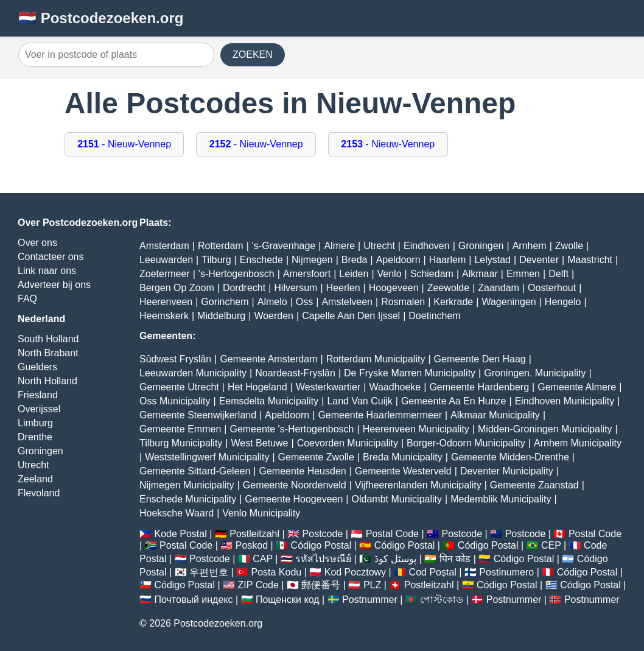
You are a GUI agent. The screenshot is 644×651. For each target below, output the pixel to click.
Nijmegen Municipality (187, 485)
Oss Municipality (175, 401)
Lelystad (492, 260)
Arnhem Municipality (578, 443)
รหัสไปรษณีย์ (323, 559)
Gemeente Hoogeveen (294, 499)
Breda (355, 260)
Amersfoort (307, 274)
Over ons (37, 243)
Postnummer (370, 600)
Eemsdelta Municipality (269, 401)
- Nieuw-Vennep (124, 144)
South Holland (48, 339)
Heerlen (343, 288)
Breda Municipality (403, 457)
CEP (551, 545)
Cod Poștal (433, 572)
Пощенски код (288, 600)
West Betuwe (260, 443)
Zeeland (35, 479)
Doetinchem (434, 316)
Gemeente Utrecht (179, 387)
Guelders (37, 367)
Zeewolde (448, 288)
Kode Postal (180, 534)
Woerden (274, 316)
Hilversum (296, 288)
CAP (263, 559)
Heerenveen (166, 302)
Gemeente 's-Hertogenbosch (292, 429)
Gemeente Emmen (180, 429)
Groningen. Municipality (535, 373)
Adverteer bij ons (54, 285)
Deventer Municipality (507, 471)
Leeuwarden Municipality (193, 373)
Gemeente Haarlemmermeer (380, 415)
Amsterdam (164, 246)
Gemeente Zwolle (316, 457)
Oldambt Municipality (397, 499)
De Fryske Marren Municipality (410, 373)
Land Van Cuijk (359, 401)
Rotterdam (221, 246)
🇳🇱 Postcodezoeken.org (101, 18)
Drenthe (35, 437)
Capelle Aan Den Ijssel (351, 316)
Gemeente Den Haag (480, 359)
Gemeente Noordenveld (295, 485)
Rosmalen (403, 302)
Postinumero (506, 572)
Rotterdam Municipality (376, 359)
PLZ (372, 585)
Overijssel (39, 409)
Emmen (523, 274)
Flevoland (39, 493)
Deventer (539, 260)
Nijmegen (312, 260)
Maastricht (590, 260)
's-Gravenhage (284, 246)
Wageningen (509, 302)
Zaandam (499, 288)
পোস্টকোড (442, 600)
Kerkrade (453, 302)
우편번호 (209, 572)
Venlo (390, 274)
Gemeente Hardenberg (479, 387)
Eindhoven (427, 246)
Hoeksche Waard (177, 513)
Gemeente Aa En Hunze (454, 401)
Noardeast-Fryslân (295, 373)
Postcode (323, 534)
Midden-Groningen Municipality (545, 429)
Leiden (354, 274)
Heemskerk (164, 316)
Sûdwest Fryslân (175, 359)
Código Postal (321, 545)
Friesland (38, 395)
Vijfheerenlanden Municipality (418, 485)
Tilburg (216, 260)
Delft (558, 274)
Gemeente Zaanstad (534, 485)
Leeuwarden (166, 260)
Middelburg (221, 316)
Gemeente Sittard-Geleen (195, 471)
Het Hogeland (257, 387)
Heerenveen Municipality (416, 429)
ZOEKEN (253, 55)
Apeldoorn (398, 260)
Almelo (272, 302)
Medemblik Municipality (501, 499)
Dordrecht (244, 288)
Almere (339, 246)
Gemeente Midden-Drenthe (510, 457)
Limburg (35, 423)
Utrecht (33, 465)
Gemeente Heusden (302, 471)
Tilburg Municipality (181, 443)
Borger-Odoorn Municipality (466, 443)
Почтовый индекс (193, 600)
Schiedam (432, 274)
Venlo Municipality (261, 513)
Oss (304, 302)
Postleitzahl (254, 534)
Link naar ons (47, 271)
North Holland (47, 381)
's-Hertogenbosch (236, 274)
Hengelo (563, 302)
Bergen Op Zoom (177, 288)
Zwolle (569, 246)
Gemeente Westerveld (403, 471)
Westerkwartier (328, 387)
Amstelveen (347, 302)
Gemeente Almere (577, 387)
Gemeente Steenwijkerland (198, 415)
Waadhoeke (395, 387)
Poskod (252, 545)
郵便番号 (321, 585)
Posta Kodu (276, 572)
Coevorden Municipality (348, 443)
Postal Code (392, 534)
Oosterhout (552, 288)
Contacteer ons (51, 257)
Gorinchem (225, 302)
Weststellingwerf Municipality (207, 457)
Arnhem (530, 246)
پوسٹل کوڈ (395, 559)
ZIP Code (258, 585)
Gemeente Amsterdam (268, 359)
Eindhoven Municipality (565, 401)
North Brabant (48, 353)
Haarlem (447, 260)
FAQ (27, 299)
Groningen (40, 451)
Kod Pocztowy (355, 572)
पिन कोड (455, 559)
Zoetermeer (165, 274)
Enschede (261, 260)
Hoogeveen (394, 288)
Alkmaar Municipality (495, 415)
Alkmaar (480, 274)
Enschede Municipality (188, 499)
